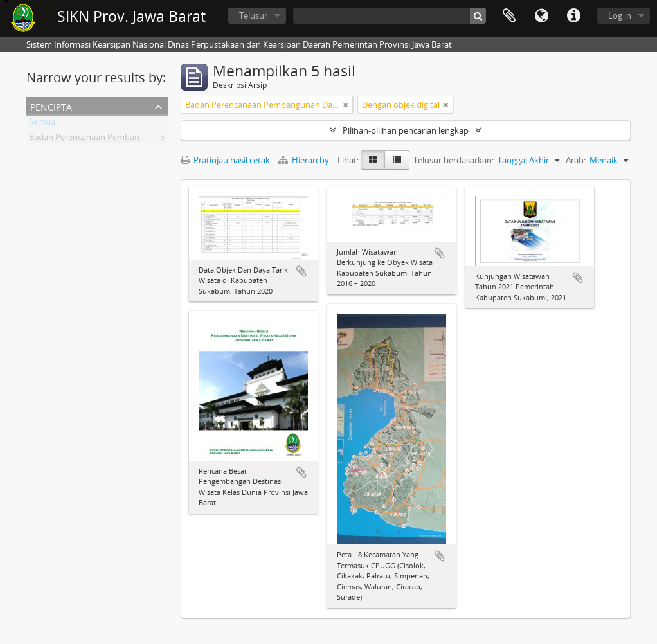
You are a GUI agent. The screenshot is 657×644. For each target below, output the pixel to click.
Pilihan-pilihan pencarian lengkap (406, 130)
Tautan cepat (573, 16)
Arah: (576, 160)
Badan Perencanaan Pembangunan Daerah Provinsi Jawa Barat (148, 139)
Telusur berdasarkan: (454, 160)
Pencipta (51, 106)
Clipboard (509, 16)
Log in (620, 15)
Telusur (253, 15)
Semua (42, 124)
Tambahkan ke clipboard (301, 271)
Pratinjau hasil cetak (225, 160)
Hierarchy (305, 160)
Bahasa (541, 16)
